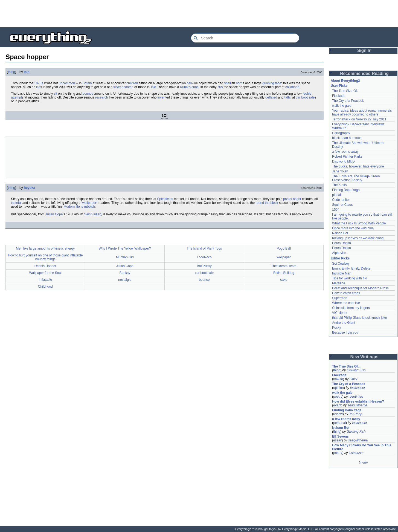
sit (56, 94)
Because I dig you (345, 332)
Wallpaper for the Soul (45, 273)
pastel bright (292, 199)
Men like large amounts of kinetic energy (45, 248)
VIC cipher (340, 313)
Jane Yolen (340, 171)
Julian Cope (54, 214)
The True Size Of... (346, 91)
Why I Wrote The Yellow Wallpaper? (125, 248)
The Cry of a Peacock (348, 101)
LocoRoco (204, 257)
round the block (267, 203)
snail (227, 83)
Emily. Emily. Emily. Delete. (352, 268)
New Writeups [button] (364, 357)
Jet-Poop (356, 414)
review (338, 414)
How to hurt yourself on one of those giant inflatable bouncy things (45, 257)
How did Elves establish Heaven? (358, 401)
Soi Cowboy (341, 264)
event (337, 405)
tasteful (16, 203)
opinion (339, 388)
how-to (338, 379)
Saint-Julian (93, 214)
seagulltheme (357, 405)
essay (337, 440)
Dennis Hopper (45, 266)
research (102, 97)
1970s (39, 83)
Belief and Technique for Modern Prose (360, 288)
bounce (88, 94)
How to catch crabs (346, 293)
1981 (154, 87)
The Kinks (339, 185)
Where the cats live (346, 303)
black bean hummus (347, 138)
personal (339, 423)
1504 (336, 210)
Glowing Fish (356, 370)
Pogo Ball (284, 248)
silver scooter (123, 87)
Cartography (341, 133)
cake (284, 280)
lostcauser (358, 388)
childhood (292, 87)
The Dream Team (284, 266)
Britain (87, 83)
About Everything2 (345, 81)
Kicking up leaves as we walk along (358, 238)
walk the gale (342, 106)
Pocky (337, 328)
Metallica (339, 283)
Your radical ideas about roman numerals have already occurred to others (362, 112)
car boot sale (305, 97)
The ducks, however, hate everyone (358, 166)
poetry (338, 397)
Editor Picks (340, 258)
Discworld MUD (343, 161)
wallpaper (284, 257)
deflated (271, 97)
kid (38, 87)
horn (239, 83)
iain (27, 72)
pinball (337, 195)
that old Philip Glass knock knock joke (360, 318)
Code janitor (341, 200)
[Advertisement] (199, 14)
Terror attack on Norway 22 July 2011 (359, 119)
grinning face (272, 83)
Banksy (125, 273)
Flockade (339, 96)
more (363, 462)
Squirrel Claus (342, 205)
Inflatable (45, 280)
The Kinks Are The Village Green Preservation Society (356, 178)
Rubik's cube (189, 87)
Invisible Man (342, 273)
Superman (340, 298)
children (132, 83)
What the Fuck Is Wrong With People (359, 223)
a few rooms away (345, 152)
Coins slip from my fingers (351, 308)
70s (220, 87)
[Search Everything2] (245, 38)
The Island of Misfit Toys (204, 248)
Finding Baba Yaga (346, 190)
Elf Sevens (340, 436)
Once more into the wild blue (353, 228)
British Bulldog (284, 273)
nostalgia (125, 280)
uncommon (67, 83)
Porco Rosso (342, 243)
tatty (287, 97)
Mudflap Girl (125, 257)
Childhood (45, 287)
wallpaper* (90, 203)
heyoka (29, 188)
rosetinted (356, 397)
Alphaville (339, 253)
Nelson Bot (340, 233)
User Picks (339, 86)
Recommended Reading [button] (364, 73)
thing (11, 72)
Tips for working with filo (350, 278)
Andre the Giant (344, 323)
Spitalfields (165, 199)
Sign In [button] (364, 50)
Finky (353, 379)
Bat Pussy (204, 266)
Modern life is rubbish (79, 207)
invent (162, 97)
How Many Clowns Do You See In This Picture (362, 447)
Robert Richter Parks (347, 157)
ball (189, 83)
